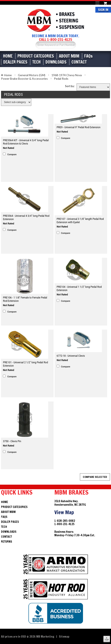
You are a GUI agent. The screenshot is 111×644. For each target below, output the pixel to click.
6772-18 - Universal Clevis (71, 356)
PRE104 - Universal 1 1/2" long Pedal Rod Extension (79, 289)
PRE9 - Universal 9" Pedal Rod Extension (79, 127)
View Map (64, 512)
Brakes (55, 20)
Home (8, 56)
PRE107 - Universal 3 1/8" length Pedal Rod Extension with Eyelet (80, 221)
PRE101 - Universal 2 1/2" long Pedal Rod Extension (25, 364)
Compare (12, 154)
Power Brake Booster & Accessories (24, 79)
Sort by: (70, 86)
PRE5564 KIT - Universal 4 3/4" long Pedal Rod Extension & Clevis (26, 142)
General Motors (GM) (32, 75)
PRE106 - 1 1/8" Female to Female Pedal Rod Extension (25, 299)
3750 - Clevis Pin (12, 441)
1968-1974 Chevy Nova (67, 75)
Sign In (103, 10)
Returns (7, 542)
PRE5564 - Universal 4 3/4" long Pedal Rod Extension (26, 218)
